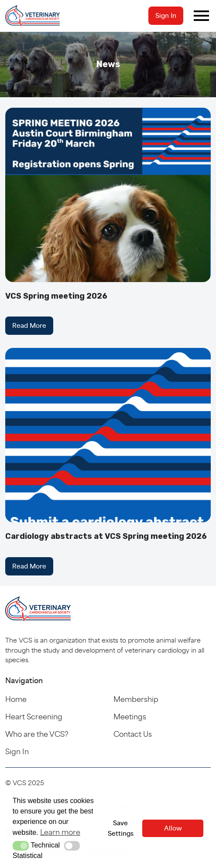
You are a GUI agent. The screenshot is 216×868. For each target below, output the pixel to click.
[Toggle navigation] (201, 16)
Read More (29, 325)
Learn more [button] (60, 832)
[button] (21, 846)
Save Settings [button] (121, 828)
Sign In (166, 15)
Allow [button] (173, 828)
